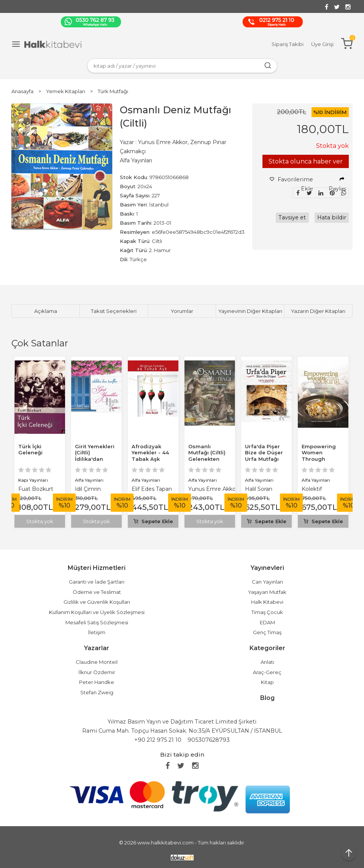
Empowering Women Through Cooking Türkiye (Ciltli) (320, 459)
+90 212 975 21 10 (158, 740)
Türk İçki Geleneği (30, 450)
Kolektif (312, 489)
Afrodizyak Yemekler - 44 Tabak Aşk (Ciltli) (150, 456)
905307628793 (209, 740)
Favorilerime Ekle (291, 184)
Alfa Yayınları (89, 480)
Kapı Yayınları (33, 480)
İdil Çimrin (88, 489)
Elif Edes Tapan (152, 489)
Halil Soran (259, 489)
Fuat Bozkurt (36, 489)
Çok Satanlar (40, 343)
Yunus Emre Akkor (213, 489)
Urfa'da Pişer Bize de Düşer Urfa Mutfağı (264, 453)
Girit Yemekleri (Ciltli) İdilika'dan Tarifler (95, 456)
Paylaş (337, 184)
